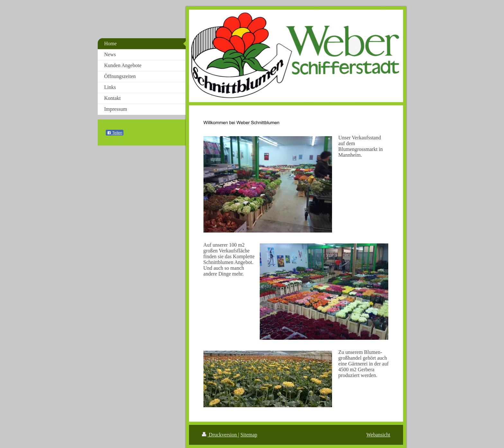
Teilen (115, 133)
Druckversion (220, 435)
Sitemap (249, 435)
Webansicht (378, 435)
